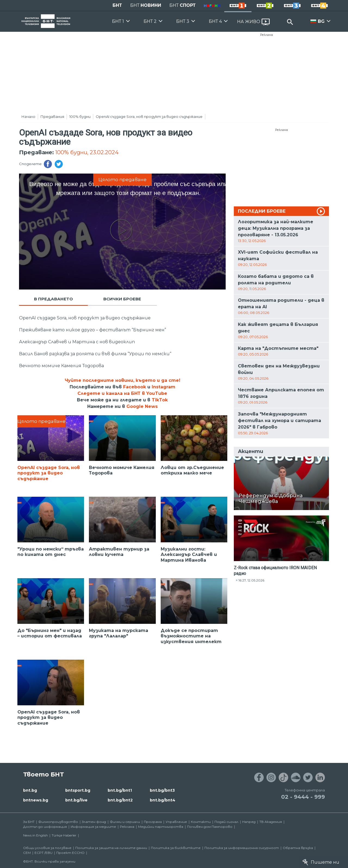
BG (321, 21)
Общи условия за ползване (47, 848)
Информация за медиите (93, 827)
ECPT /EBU (43, 853)
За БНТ (29, 822)
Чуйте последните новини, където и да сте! (122, 380)
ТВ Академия (271, 822)
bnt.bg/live (76, 800)
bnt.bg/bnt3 (162, 790)
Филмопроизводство (58, 822)
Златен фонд (94, 822)
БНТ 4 (215, 21)
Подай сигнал (226, 822)
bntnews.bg (36, 800)
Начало (28, 117)
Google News (142, 406)
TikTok (160, 400)
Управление (176, 822)
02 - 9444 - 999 (303, 797)
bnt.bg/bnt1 (120, 790)
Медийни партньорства (161, 827)
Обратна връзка (298, 848)
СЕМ (27, 853)
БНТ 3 (183, 21)
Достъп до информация (45, 827)
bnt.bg (30, 790)
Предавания (52, 117)
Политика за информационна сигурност (242, 848)
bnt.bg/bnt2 (120, 800)
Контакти (201, 822)
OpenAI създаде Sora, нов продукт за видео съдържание (149, 117)
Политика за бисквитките (176, 848)
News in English (35, 835)
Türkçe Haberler (64, 835)
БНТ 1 (118, 21)
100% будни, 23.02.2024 (87, 152)
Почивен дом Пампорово (210, 827)
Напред (249, 822)
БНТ (117, 5)
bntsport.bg (78, 790)
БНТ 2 (150, 21)
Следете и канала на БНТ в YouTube (122, 393)
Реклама (267, 35)
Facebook (135, 387)
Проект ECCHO (70, 853)
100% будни (80, 117)
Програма (153, 822)
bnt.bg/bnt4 (163, 800)
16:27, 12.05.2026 (251, 580)
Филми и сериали (125, 822)
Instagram (164, 387)
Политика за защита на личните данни (111, 848)
